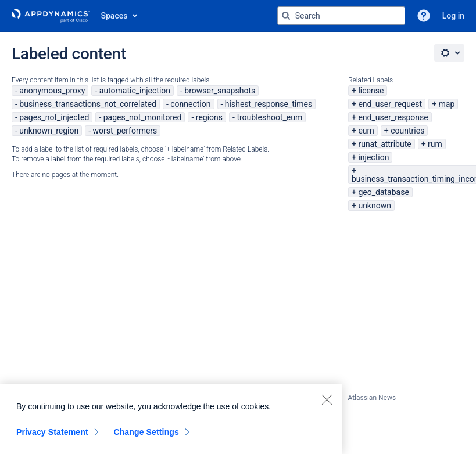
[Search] (286, 16)
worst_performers (125, 131)
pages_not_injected (54, 117)
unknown (375, 206)
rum (435, 144)
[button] (424, 16)
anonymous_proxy (52, 91)
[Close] (327, 399)
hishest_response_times (269, 104)
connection (190, 104)
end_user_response (393, 117)
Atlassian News (372, 398)
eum (366, 131)
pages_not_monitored (143, 117)
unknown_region (49, 131)
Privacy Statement (52, 432)
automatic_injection (135, 91)
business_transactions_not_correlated (88, 104)
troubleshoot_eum (269, 117)
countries (407, 131)
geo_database (383, 192)
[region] (171, 419)
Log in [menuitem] (453, 16)
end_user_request (390, 104)
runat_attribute (384, 144)
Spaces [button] (114, 16)
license (371, 91)
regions (209, 117)
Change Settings (146, 432)
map (447, 104)
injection (373, 157)
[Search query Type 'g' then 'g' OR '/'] (341, 16)
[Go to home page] (51, 16)
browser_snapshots (220, 91)
